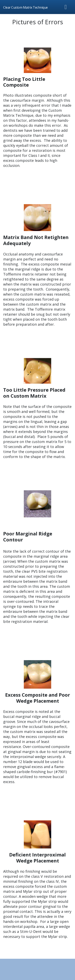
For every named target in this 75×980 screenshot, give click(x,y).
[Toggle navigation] (66, 7)
